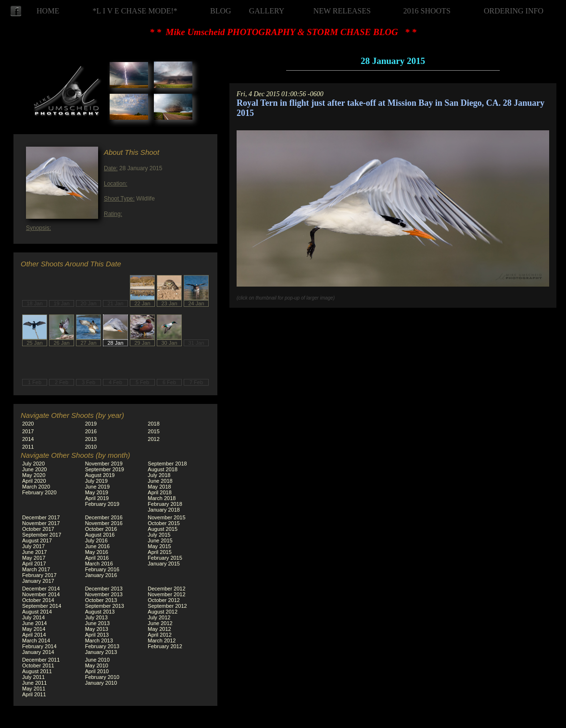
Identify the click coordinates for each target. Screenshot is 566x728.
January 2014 (38, 652)
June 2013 (97, 623)
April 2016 (97, 558)
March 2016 (99, 564)
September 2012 (167, 606)
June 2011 (34, 683)
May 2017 (34, 558)
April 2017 (34, 564)
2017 (28, 431)
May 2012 (159, 629)
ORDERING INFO (514, 11)
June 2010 (97, 660)
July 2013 (96, 617)
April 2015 (160, 552)
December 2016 (104, 517)
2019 (91, 424)
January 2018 (164, 510)
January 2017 (38, 581)
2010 (91, 447)
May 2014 (34, 629)
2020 (28, 424)
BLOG (221, 11)
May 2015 (159, 546)
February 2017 (39, 575)
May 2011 (34, 689)
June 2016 (97, 546)
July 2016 (96, 540)
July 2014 (33, 617)
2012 (153, 439)
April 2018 (160, 492)
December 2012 (166, 589)
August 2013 (100, 612)
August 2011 (37, 671)
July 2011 (33, 677)
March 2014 (36, 640)
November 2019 (104, 464)
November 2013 (104, 594)
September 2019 (105, 469)
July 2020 (33, 464)
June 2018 (160, 481)
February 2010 (102, 677)
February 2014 (39, 646)
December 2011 (41, 660)
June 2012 (160, 623)
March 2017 (36, 569)
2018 (153, 424)
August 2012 (163, 612)
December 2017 (41, 517)
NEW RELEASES (342, 11)
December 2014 (41, 589)
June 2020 (34, 469)
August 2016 (100, 535)
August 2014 (37, 612)
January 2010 (101, 683)
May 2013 (97, 629)
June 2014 (34, 623)
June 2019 (97, 487)
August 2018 (163, 469)
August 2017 (37, 540)
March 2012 (162, 640)
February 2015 (165, 558)
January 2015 (164, 564)
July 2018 (159, 475)
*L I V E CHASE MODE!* (135, 11)
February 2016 (102, 569)
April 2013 (97, 635)
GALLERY (267, 11)
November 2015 (166, 517)
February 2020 (39, 492)
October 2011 (38, 665)
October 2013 (101, 600)
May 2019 (97, 492)
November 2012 (166, 594)
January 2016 (101, 575)
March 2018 (162, 498)
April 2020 (34, 481)
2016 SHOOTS (427, 11)
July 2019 (96, 481)
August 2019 (100, 475)
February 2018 (165, 504)
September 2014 (42, 606)
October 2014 (38, 600)
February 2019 (102, 504)
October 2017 (38, 529)
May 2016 (97, 552)
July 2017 (33, 546)
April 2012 (160, 635)
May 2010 (97, 665)
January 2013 (101, 652)
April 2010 (97, 671)
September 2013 (105, 606)
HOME (48, 11)
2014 (28, 439)
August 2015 (163, 529)
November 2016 (104, 523)
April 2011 (34, 694)
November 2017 (41, 523)
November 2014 (41, 594)
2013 (91, 439)
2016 (91, 431)
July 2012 (159, 617)
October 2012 (164, 600)
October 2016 (101, 529)
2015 (153, 431)
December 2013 (104, 589)
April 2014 (34, 635)
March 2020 (36, 487)
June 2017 (34, 552)
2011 (28, 447)
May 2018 (159, 487)
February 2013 (102, 646)
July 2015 (159, 535)
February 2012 (165, 646)
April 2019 (97, 498)
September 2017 (42, 535)
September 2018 (167, 464)
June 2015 (160, 540)
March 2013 (99, 640)
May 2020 (34, 475)
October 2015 (164, 523)
